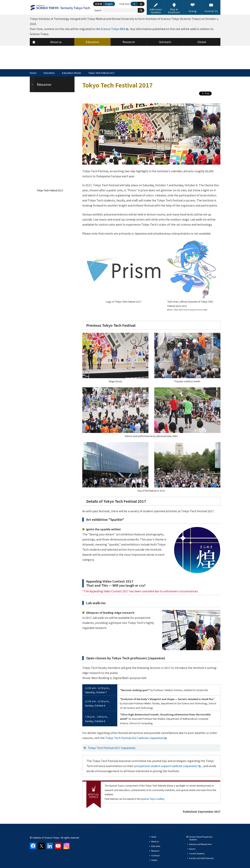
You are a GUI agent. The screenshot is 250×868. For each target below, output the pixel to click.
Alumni (192, 849)
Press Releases (165, 827)
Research (155, 851)
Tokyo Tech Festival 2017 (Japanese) (112, 748)
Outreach (155, 855)
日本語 (98, 4)
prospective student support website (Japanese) (166, 766)
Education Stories (71, 73)
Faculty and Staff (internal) (201, 858)
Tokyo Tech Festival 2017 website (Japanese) (135, 738)
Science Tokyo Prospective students (201, 838)
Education (49, 73)
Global (154, 860)
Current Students (197, 853)
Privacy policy (88, 827)
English (109, 4)
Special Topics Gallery (153, 799)
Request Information (203, 827)
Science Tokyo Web (113, 29)
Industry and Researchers (200, 844)
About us (50, 827)
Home (33, 73)
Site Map (127, 827)
